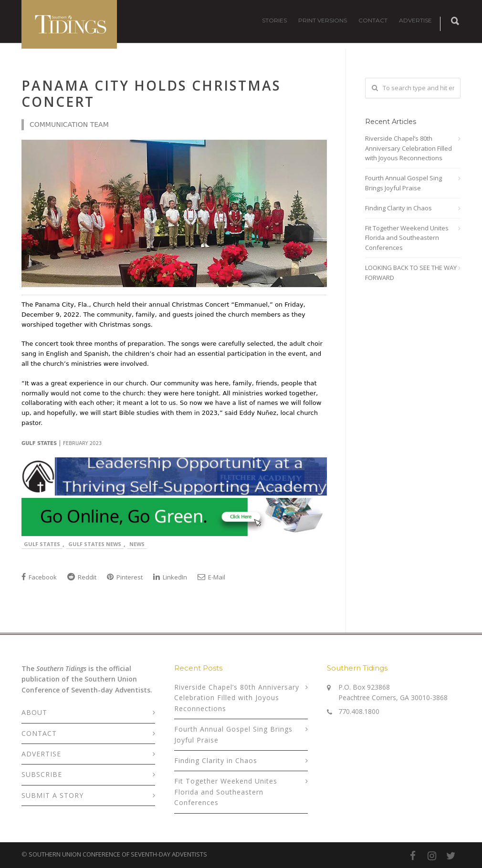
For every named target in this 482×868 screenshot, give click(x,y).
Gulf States (42, 544)
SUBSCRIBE (42, 774)
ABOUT (34, 712)
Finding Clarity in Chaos (398, 208)
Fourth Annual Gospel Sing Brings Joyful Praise (403, 183)
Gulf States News (95, 544)
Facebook (39, 577)
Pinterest (125, 577)
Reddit (82, 577)
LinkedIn (170, 577)
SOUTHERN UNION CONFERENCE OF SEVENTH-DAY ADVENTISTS (118, 854)
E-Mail (211, 577)
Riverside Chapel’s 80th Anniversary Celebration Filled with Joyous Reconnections (409, 148)
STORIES (274, 20)
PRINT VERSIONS (323, 20)
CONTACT (373, 20)
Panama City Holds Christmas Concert (151, 93)
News (137, 544)
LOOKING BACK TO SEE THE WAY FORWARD (411, 273)
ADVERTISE (415, 20)
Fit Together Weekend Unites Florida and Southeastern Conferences (407, 238)
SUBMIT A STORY (52, 795)
